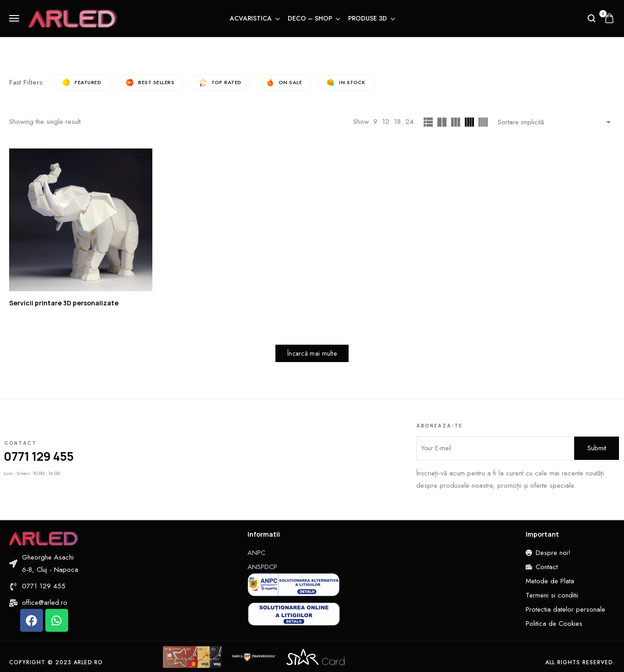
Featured (82, 83)
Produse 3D (371, 18)
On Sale (284, 83)
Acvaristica (254, 18)
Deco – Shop (313, 18)
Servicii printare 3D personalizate (64, 303)
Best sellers (150, 83)
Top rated (220, 83)
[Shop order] (556, 122)
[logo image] (73, 17)
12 (386, 122)
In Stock (346, 83)
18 (397, 122)
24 (409, 122)
